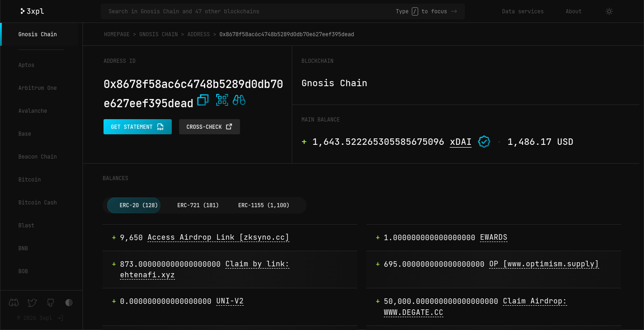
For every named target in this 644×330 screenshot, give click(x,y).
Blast (26, 225)
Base (25, 134)
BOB (23, 271)
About (574, 11)
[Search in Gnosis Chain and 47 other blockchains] (252, 11)
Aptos (26, 65)
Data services (523, 11)
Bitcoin (30, 180)
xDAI (461, 142)
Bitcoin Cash (38, 203)
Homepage (117, 34)
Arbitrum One (38, 88)
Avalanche (33, 111)
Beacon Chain (38, 157)
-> (454, 11)
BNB (23, 248)
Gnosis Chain (38, 34)
